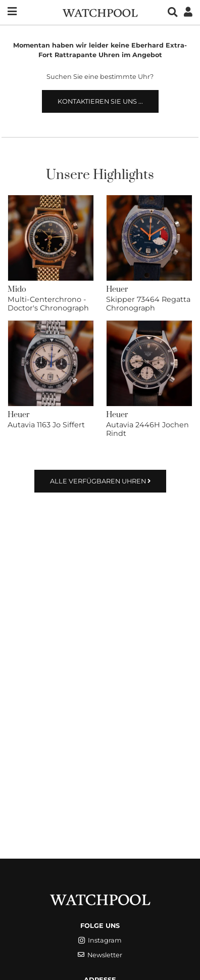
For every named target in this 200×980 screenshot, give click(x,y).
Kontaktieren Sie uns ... (100, 101)
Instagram (100, 940)
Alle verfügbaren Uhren (100, 481)
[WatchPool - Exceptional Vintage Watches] (100, 12)
